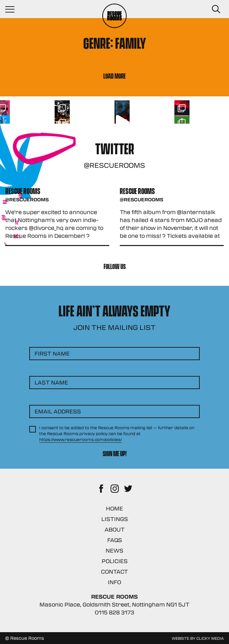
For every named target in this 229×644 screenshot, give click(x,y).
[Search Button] (216, 9)
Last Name (51, 382)
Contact (114, 571)
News (114, 550)
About (115, 529)
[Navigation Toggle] (13, 9)
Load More (114, 75)
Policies (115, 561)
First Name (52, 353)
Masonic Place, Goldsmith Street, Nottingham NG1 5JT (114, 604)
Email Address (58, 411)
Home (114, 508)
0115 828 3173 (114, 612)
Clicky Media (210, 638)
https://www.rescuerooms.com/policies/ (80, 439)
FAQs (115, 540)
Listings (115, 519)
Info (114, 582)
